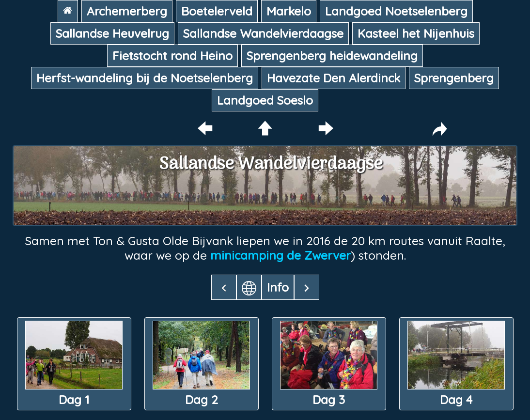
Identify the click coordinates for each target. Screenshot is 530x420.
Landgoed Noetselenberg (396, 11)
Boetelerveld (217, 11)
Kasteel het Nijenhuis (416, 33)
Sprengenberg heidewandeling (332, 56)
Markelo (289, 11)
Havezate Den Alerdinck (334, 78)
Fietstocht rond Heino (172, 56)
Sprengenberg (454, 78)
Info (278, 287)
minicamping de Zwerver (281, 255)
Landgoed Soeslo (265, 100)
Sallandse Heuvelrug (112, 33)
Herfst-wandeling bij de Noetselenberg (145, 78)
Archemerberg (127, 11)
